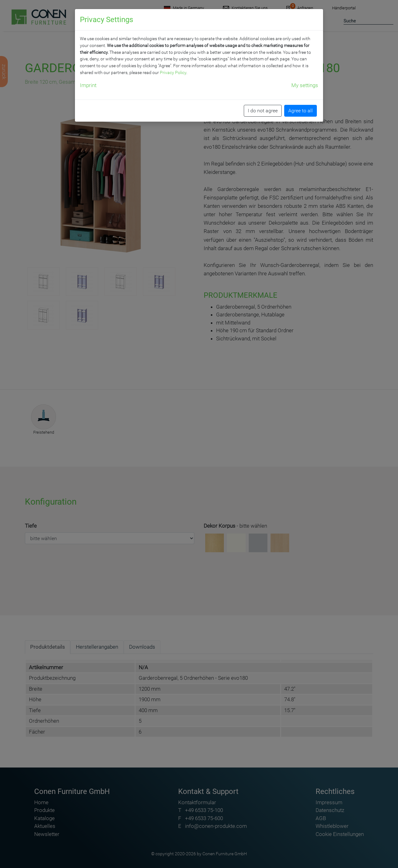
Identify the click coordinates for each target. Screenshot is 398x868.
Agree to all (301, 111)
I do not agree (263, 111)
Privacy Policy (173, 72)
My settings (305, 85)
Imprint (88, 85)
